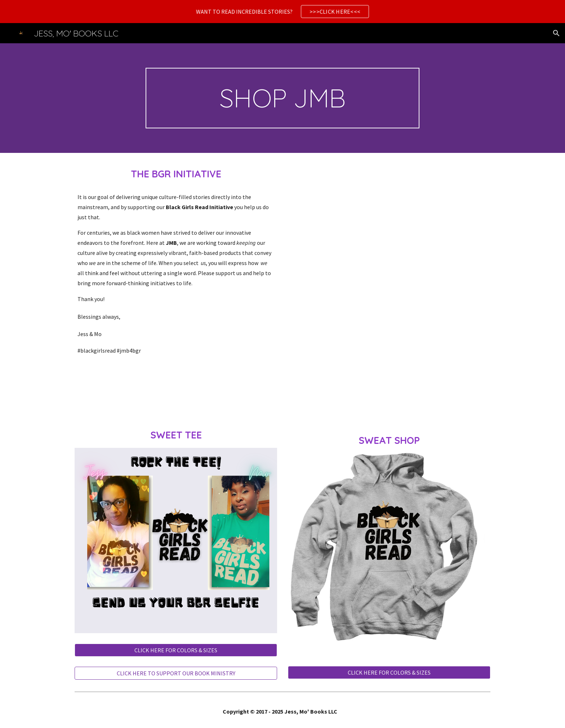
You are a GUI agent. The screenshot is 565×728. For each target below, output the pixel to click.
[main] (282, 98)
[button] (556, 33)
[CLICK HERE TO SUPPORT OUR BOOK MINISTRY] (176, 673)
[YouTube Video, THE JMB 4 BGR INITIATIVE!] (389, 253)
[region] (282, 12)
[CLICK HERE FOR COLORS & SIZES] (176, 650)
